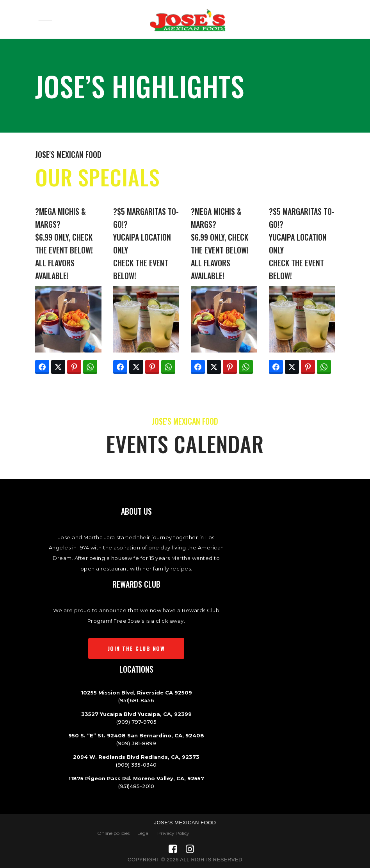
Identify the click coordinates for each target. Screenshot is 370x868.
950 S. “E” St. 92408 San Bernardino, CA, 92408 (136, 735)
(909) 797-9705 (136, 722)
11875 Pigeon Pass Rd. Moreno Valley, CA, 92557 (136, 778)
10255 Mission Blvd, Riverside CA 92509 (136, 693)
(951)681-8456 (136, 700)
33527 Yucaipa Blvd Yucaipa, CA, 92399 (136, 714)
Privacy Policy (173, 833)
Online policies (113, 833)
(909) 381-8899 (136, 743)
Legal (143, 833)
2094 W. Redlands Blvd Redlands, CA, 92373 (136, 757)
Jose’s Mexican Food (185, 823)
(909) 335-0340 (136, 765)
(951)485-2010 (136, 786)
